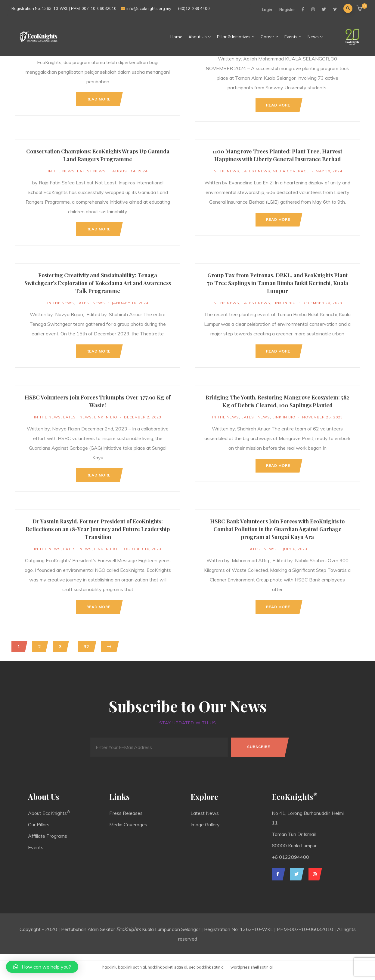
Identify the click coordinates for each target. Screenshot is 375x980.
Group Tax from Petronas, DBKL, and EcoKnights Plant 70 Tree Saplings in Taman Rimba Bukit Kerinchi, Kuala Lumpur (277, 283)
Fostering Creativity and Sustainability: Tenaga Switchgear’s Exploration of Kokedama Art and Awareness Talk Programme (98, 283)
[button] (360, 9)
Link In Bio (284, 303)
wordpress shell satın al (252, 967)
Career (270, 37)
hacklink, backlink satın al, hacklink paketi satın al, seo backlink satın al (163, 967)
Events (293, 37)
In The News (61, 171)
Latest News (91, 171)
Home (176, 37)
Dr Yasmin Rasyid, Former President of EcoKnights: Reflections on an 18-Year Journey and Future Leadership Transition (98, 529)
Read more (98, 99)
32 (86, 647)
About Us (200, 37)
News (315, 37)
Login (267, 10)
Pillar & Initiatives (236, 37)
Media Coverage (291, 171)
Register (287, 10)
